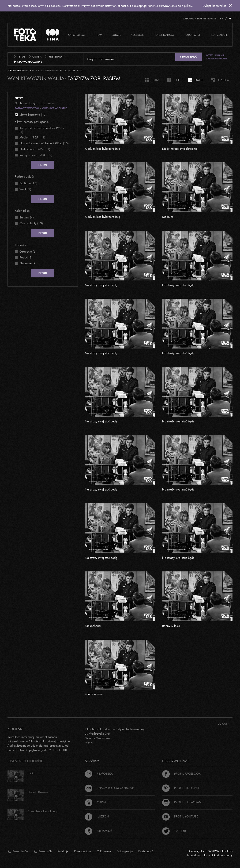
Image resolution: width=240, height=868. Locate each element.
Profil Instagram (182, 802)
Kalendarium (164, 35)
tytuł (21, 57)
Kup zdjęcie (219, 35)
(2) (36, 155)
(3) (42, 130)
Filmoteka (99, 774)
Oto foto (193, 35)
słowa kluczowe (30, 62)
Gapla (96, 802)
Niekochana (93, 626)
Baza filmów (18, 851)
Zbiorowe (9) (28, 263)
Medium (168, 217)
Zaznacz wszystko (27, 108)
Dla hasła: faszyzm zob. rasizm (35, 103)
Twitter (174, 831)
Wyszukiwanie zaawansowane (217, 57)
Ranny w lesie (171, 626)
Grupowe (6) (28, 251)
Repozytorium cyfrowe (109, 788)
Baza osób (43, 851)
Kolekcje (137, 35)
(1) (32, 137)
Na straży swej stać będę (101, 285)
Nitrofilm (98, 831)
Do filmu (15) (28, 183)
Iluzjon (97, 816)
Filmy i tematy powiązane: (32, 122)
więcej (89, 742)
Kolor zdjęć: (23, 211)
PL (230, 19)
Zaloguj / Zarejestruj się (199, 19)
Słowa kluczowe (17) (33, 115)
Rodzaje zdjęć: (24, 176)
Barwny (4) (27, 217)
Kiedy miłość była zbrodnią (102, 149)
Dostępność (146, 851)
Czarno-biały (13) (31, 223)
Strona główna (18, 71)
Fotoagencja (125, 851)
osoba (37, 57)
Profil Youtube (180, 816)
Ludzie (116, 35)
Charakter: (22, 245)
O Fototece (77, 35)
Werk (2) (25, 189)
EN (222, 19)
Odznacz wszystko (55, 108)
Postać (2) (26, 257)
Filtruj (43, 165)
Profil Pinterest (181, 788)
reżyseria (55, 57)
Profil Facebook (181, 774)
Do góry (225, 724)
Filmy (99, 35)
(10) (44, 143)
